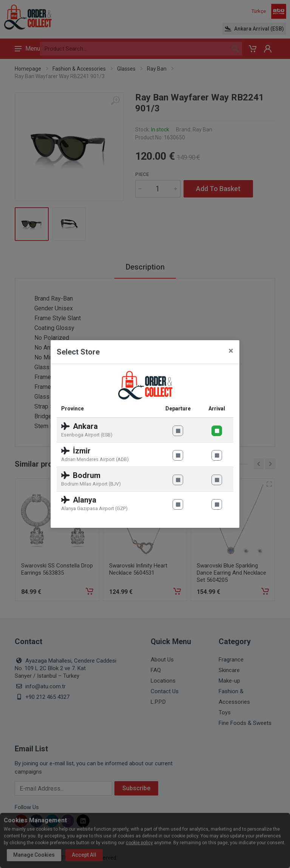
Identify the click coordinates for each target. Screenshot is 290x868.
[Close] (231, 351)
